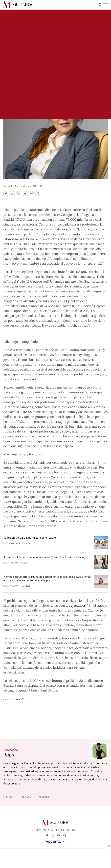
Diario (10, 797)
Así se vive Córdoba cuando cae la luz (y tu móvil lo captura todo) (44, 557)
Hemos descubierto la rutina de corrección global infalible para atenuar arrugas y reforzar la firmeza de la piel (47, 578)
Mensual (44, 797)
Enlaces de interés (15, 699)
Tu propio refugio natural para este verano (30, 538)
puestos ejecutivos (72, 605)
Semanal (27, 797)
